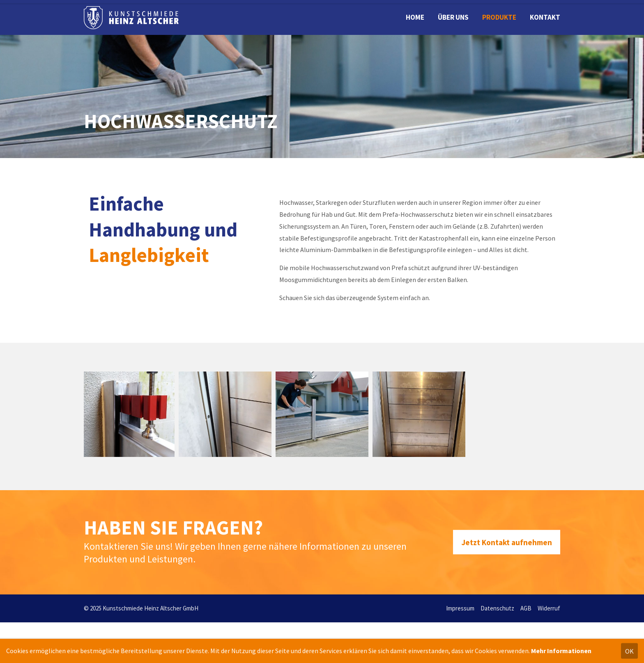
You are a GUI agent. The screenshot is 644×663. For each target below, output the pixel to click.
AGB (526, 608)
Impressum (460, 608)
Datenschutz (497, 608)
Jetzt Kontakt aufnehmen (507, 542)
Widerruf (549, 608)
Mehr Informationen (561, 651)
